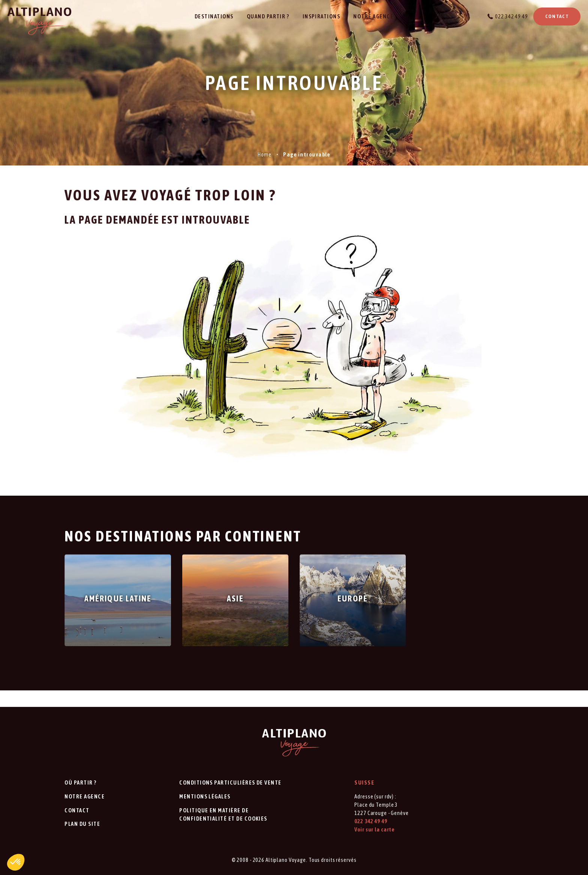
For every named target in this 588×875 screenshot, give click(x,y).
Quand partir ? (268, 16)
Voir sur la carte (374, 829)
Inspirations (322, 16)
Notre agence (373, 16)
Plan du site (82, 824)
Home (265, 154)
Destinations (214, 16)
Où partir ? (80, 783)
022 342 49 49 (511, 16)
